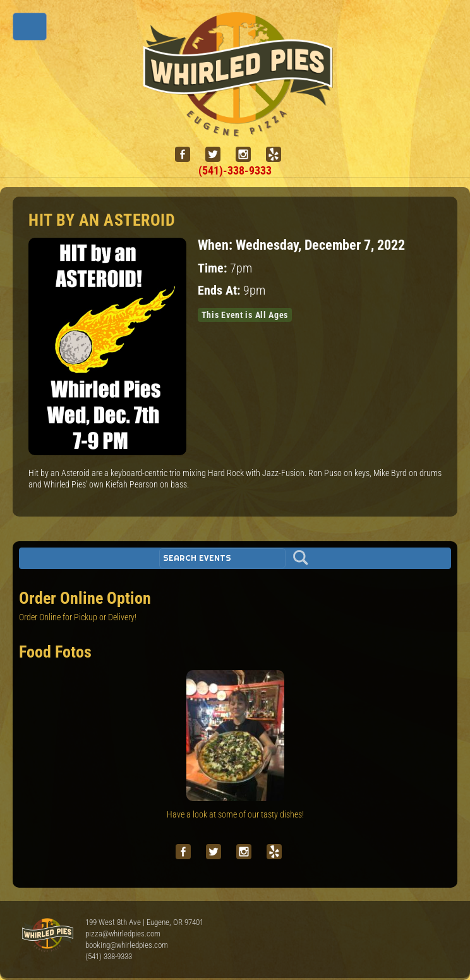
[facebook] (188, 155)
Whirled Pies (47, 936)
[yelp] (279, 155)
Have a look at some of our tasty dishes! (235, 814)
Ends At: (220, 291)
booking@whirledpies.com (127, 945)
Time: (214, 268)
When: (217, 245)
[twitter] (218, 155)
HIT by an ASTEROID (102, 220)
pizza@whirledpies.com (123, 934)
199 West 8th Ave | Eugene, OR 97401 (144, 922)
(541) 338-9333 (109, 956)
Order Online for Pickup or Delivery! (78, 617)
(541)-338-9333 (235, 170)
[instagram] (248, 155)
